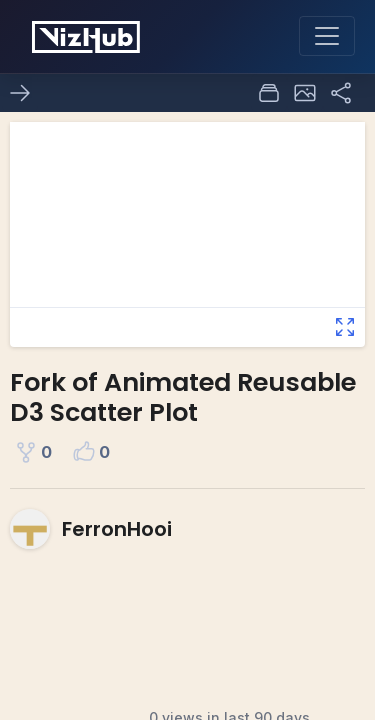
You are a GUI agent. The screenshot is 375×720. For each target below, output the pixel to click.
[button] (305, 93)
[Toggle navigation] (327, 36)
